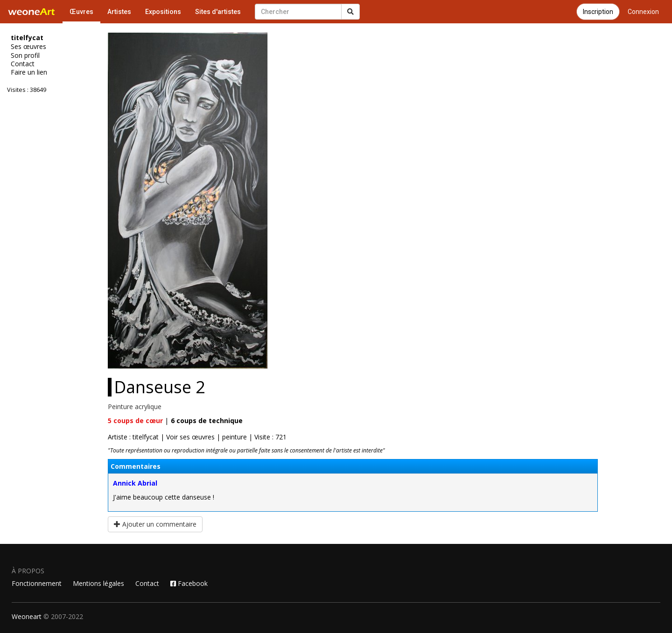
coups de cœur (135, 421)
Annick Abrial (135, 483)
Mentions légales (98, 583)
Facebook (189, 583)
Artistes (119, 12)
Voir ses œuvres (190, 437)
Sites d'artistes (218, 12)
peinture (234, 437)
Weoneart (27, 616)
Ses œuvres (28, 47)
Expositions (163, 12)
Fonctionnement (37, 583)
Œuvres (81, 12)
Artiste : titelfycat (133, 437)
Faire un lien (29, 72)
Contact (23, 64)
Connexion (643, 12)
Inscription (598, 12)
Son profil (25, 56)
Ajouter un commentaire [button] (155, 524)
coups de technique (207, 421)
